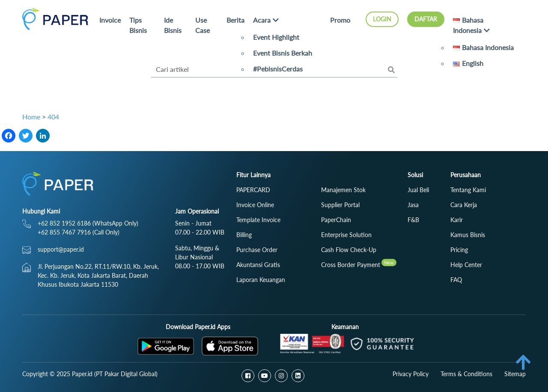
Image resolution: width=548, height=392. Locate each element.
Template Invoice (258, 220)
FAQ (456, 280)
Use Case (203, 25)
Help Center (466, 265)
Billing (244, 235)
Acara (262, 20)
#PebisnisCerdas (278, 69)
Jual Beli (418, 190)
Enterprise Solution (346, 235)
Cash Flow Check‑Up (349, 250)
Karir (457, 220)
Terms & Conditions (466, 374)
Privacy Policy (411, 374)
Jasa (413, 205)
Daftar (426, 19)
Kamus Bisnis (468, 235)
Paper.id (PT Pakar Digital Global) (115, 374)
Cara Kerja (464, 205)
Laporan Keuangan (261, 280)
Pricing (459, 250)
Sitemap (515, 374)
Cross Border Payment (351, 265)
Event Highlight (276, 37)
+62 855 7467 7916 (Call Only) (79, 232)
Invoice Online (255, 205)
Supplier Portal (340, 205)
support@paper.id (61, 249)
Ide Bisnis (173, 25)
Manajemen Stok (343, 190)
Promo (340, 20)
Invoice (110, 20)
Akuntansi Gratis (258, 265)
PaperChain (336, 220)
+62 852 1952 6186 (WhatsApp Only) (88, 223)
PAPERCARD (253, 190)
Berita (235, 20)
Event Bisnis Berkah (283, 53)
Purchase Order (257, 250)
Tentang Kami (468, 190)
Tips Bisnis (138, 25)
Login (382, 19)
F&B (413, 220)
